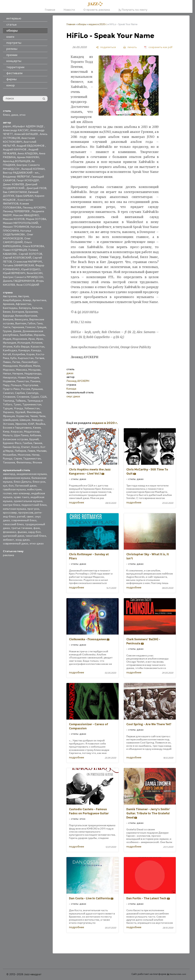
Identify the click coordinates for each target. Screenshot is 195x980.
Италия (8, 347)
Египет (26, 447)
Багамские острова (15, 439)
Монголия (24, 455)
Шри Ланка (21, 435)
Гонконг (30, 327)
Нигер (36, 455)
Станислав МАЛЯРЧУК (28, 262)
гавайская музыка (14, 489)
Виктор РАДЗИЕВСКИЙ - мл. (21, 173)
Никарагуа (10, 377)
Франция (9, 416)
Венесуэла (21, 319)
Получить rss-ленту (133, 10)
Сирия (18, 458)
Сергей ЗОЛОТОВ (30, 254)
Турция (8, 408)
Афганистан (23, 304)
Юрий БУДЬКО (31, 269)
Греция (42, 327)
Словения (23, 397)
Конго (35, 447)
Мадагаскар (32, 432)
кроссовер (10, 513)
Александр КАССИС (16, 130)
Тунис (17, 404)
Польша (16, 385)
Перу (6, 385)
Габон (31, 323)
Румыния (37, 389)
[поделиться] (106, 47)
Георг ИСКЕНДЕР (28, 180)
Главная (50, 10)
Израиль (39, 335)
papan (7, 126)
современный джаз (16, 543)
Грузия (7, 331)
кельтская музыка (14, 509)
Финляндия (34, 412)
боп (11, 486)
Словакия (9, 397)
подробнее (76, 502)
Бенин (7, 312)
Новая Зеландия (28, 377)
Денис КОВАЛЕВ (13, 184)
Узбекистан (32, 408)
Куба (13, 358)
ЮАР (31, 424)
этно (22, 115)
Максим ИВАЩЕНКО (26, 215)
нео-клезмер (21, 493)
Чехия (34, 416)
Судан (35, 397)
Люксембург (30, 362)
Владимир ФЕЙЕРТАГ (17, 177)
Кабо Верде (22, 347)
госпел (7, 493)
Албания (35, 435)
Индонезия (20, 339)
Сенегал (8, 393)
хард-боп (34, 532)
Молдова (34, 370)
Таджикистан (32, 458)
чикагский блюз (36, 536)
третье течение (22, 528)
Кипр (6, 432)
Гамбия (27, 443)
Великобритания (26, 316)
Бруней (34, 439)
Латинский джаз (26, 486)
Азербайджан (12, 300)
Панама (35, 381)
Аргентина (39, 300)
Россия (26, 389)
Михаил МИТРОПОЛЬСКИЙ (20, 223)
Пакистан (23, 381)
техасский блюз (13, 524)
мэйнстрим (34, 489)
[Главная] (96, 4)
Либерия (20, 451)
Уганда (18, 408)
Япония (37, 462)
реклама (8, 555)
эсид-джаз (22, 540)
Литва (16, 362)
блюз (6, 115)
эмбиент (8, 540)
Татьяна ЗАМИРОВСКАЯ (18, 265)
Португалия (30, 385)
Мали (37, 366)
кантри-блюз (12, 505)
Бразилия (31, 312)
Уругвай (20, 412)
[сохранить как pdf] (158, 47)
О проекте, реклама (97, 10)
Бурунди (8, 316)
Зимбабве (26, 335)
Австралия (10, 296)
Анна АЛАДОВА (28, 153)
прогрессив (26, 513)
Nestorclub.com (178, 974)
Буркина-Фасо (12, 443)
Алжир (27, 300)
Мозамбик (10, 455)
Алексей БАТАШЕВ (26, 134)
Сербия (20, 393)
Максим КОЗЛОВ (14, 219)
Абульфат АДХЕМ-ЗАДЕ (28, 126)
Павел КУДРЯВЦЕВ (15, 250)
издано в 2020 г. (98, 24)
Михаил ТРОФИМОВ (16, 227)
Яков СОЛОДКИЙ (28, 285)
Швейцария (11, 420)
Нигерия (18, 374)
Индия (7, 339)
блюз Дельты (22, 482)
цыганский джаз (14, 536)
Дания (17, 331)
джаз (15, 115)
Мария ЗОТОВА (36, 219)
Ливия (31, 451)
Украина (8, 412)
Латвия (39, 358)
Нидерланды (33, 374)
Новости (69, 10)
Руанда (8, 458)
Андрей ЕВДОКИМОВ (31, 146)
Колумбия (19, 354)
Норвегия (9, 381)
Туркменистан (32, 404)
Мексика (21, 370)
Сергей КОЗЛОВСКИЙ (17, 258)
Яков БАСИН (35, 273)
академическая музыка (32, 474)
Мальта (8, 435)
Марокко (9, 370)
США (43, 397)
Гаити (7, 327)
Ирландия (9, 343)
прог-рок (33, 509)
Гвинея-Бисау (11, 447)
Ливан (7, 362)
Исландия (24, 343)
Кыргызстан (26, 358)
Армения (9, 304)
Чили (42, 416)
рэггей (21, 517)
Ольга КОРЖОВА (33, 246)
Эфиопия (21, 424)
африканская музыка (16, 478)
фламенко (10, 532)
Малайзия (25, 366)
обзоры (82, 24)
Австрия (23, 296)
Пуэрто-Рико (11, 389)
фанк (37, 528)
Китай (7, 354)
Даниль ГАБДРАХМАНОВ (19, 281)
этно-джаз (37, 543)
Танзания (9, 462)
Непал (7, 374)
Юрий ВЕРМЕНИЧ (14, 273)
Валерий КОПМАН (33, 169)
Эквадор (37, 420)
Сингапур (32, 393)
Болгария (18, 312)
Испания (37, 343)
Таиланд (8, 401)
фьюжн (22, 532)
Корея (30, 354)
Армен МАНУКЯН (28, 157)
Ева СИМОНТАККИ (15, 192)
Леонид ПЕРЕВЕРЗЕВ (17, 211)
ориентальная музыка (28, 501)
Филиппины (24, 462)
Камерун (24, 350)
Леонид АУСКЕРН (34, 207)
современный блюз (24, 520)
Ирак (32, 339)
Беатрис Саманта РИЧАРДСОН (23, 277)
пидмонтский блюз (34, 505)
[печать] (130, 47)
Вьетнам (21, 323)
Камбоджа (10, 350)
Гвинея (38, 443)
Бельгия (37, 308)
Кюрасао (17, 432)
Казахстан (38, 347)
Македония (10, 366)
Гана (40, 323)
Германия (18, 327)
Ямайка (40, 424)
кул (5, 486)
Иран (40, 339)
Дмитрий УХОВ (36, 188)
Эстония (8, 424)
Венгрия (8, 319)
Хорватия (22, 416)
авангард (9, 474)
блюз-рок (39, 482)
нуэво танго (21, 497)
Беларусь (25, 308)
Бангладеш (10, 308)
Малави (41, 451)
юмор (11, 85)
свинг (30, 517)
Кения (37, 428)
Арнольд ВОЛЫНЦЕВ (16, 161)
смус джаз (73, 396)
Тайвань (21, 401)
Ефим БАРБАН (24, 196)
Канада (36, 350)
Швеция (25, 420)
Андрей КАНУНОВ (15, 149)
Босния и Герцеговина (17, 428)
